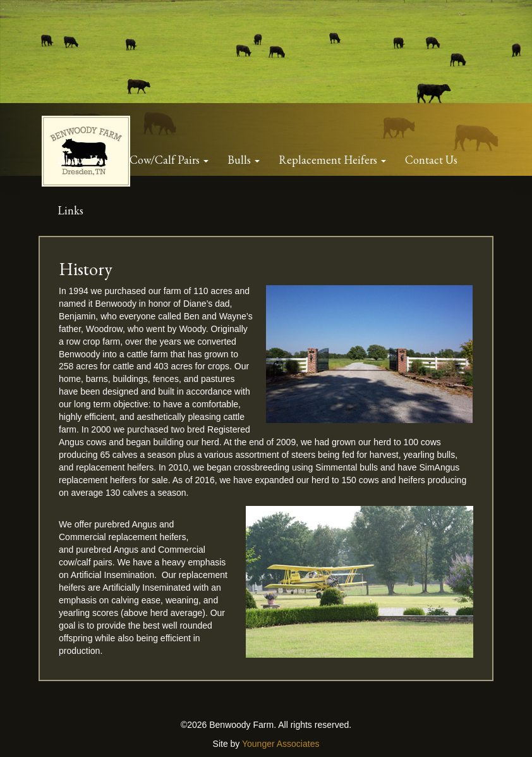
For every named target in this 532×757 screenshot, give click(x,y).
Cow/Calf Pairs (166, 160)
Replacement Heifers (329, 160)
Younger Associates (281, 744)
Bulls (240, 160)
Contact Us (431, 160)
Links (70, 210)
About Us (81, 160)
